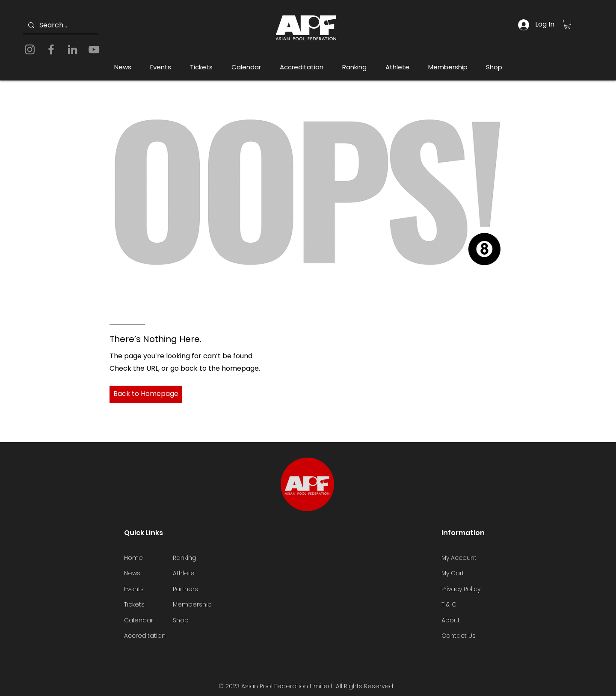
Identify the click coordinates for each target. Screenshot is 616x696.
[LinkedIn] (73, 49)
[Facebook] (51, 49)
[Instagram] (30, 49)
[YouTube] (94, 49)
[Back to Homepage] (146, 394)
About (451, 620)
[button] (567, 24)
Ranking (185, 558)
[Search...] (60, 25)
